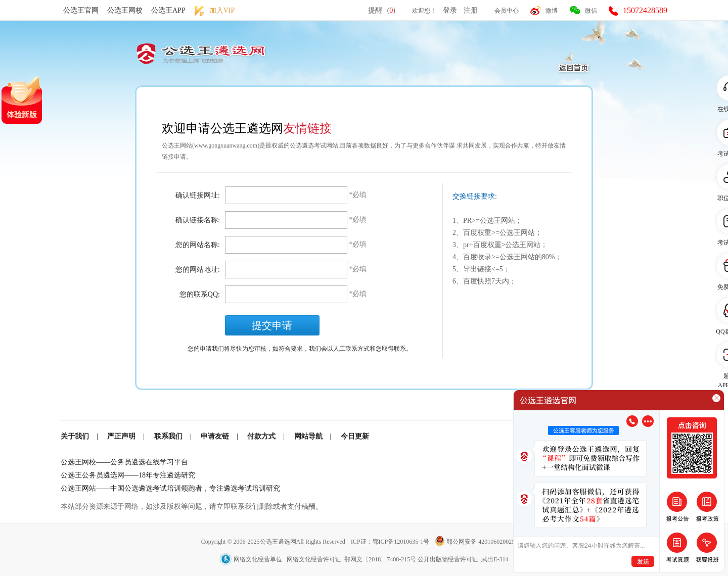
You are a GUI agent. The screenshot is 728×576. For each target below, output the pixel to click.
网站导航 (308, 436)
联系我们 (168, 436)
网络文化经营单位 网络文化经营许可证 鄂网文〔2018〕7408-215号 (318, 559)
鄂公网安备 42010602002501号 (481, 542)
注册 (471, 10)
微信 (591, 11)
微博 (552, 11)
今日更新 (355, 436)
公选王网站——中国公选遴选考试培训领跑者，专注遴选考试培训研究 (170, 488)
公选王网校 (125, 10)
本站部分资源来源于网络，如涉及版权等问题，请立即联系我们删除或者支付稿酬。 (192, 507)
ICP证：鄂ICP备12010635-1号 (391, 542)
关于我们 (75, 436)
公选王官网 (81, 10)
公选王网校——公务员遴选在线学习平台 (124, 462)
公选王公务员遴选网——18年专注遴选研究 (128, 475)
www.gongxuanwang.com (226, 146)
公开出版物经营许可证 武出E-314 (463, 559)
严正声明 (121, 436)
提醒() (382, 10)
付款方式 (261, 436)
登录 (450, 10)
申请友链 (215, 436)
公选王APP (168, 10)
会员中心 (507, 11)
